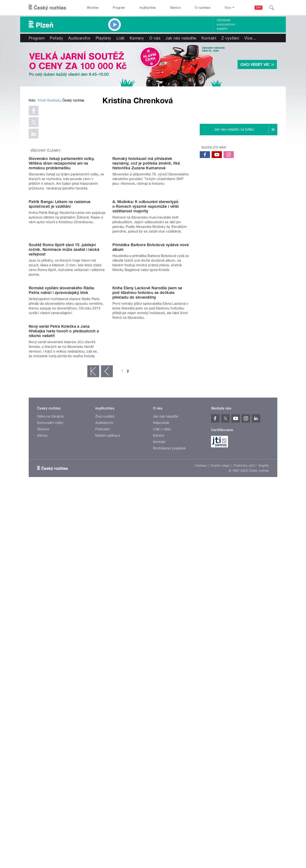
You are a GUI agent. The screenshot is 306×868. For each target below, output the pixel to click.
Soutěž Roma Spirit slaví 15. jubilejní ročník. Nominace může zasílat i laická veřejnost (64, 443)
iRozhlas (93, 8)
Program (119, 8)
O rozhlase (203, 8)
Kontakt (209, 38)
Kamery (222, 29)
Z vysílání (230, 38)
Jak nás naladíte (181, 38)
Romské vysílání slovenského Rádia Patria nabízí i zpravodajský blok (61, 527)
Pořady (56, 38)
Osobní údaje (220, 745)
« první (93, 651)
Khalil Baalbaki (49, 164)
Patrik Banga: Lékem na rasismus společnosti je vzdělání (60, 355)
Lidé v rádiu (162, 709)
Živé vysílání (105, 696)
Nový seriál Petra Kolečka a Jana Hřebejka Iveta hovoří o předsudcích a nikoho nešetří (64, 611)
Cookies (201, 745)
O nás (155, 38)
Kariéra (159, 715)
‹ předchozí (107, 651)
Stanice (175, 8)
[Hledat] (272, 8)
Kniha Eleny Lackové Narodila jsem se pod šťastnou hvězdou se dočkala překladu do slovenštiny (147, 529)
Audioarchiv (226, 25)
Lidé (120, 38)
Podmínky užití (244, 745)
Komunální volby (50, 703)
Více (250, 38)
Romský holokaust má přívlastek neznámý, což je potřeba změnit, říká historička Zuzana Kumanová (146, 270)
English (264, 745)
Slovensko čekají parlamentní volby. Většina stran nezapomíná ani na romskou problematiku (62, 270)
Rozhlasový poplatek (169, 728)
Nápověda (161, 703)
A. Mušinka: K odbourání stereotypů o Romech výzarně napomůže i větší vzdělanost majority (146, 357)
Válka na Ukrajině (50, 696)
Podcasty (103, 709)
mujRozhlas (148, 8)
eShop (42, 715)
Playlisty (103, 38)
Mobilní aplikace (108, 715)
